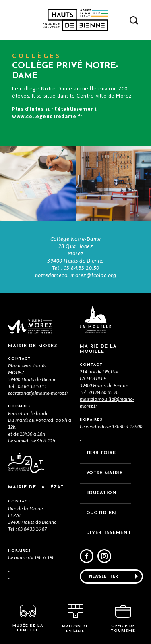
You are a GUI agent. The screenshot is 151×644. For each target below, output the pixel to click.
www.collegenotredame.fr (47, 116)
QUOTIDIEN (101, 513)
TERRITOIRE (101, 453)
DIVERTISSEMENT (109, 533)
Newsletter (103, 576)
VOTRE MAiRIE (104, 473)
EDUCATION (101, 493)
